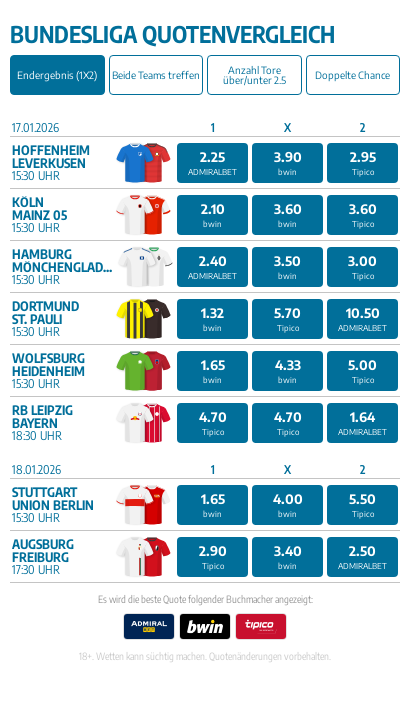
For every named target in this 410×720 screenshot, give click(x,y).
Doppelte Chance (352, 75)
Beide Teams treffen (156, 75)
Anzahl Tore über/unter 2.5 (254, 75)
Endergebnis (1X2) (57, 75)
